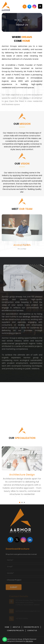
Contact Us (32, 630)
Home (17, 20)
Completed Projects (15, 630)
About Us (16, 627)
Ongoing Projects (31, 627)
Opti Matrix (29, 641)
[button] (20, 252)
